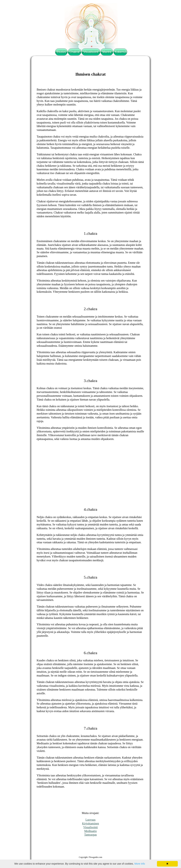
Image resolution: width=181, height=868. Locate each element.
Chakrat (75, 52)
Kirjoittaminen (90, 823)
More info (140, 864)
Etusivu (61, 52)
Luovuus (90, 820)
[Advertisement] (90, 469)
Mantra (107, 52)
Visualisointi (91, 52)
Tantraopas (90, 835)
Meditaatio (90, 831)
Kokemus (121, 52)
